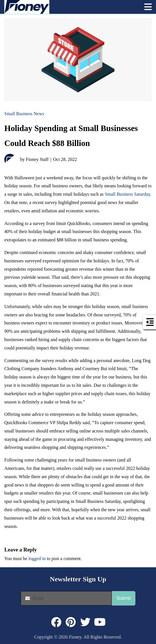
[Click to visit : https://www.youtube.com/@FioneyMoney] (100, 622)
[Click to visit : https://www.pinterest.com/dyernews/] (71, 622)
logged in (37, 559)
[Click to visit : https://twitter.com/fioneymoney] (85, 622)
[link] (71, 7)
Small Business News (24, 114)
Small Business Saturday (127, 194)
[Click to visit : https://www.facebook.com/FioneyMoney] (56, 622)
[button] (148, 7)
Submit (124, 598)
